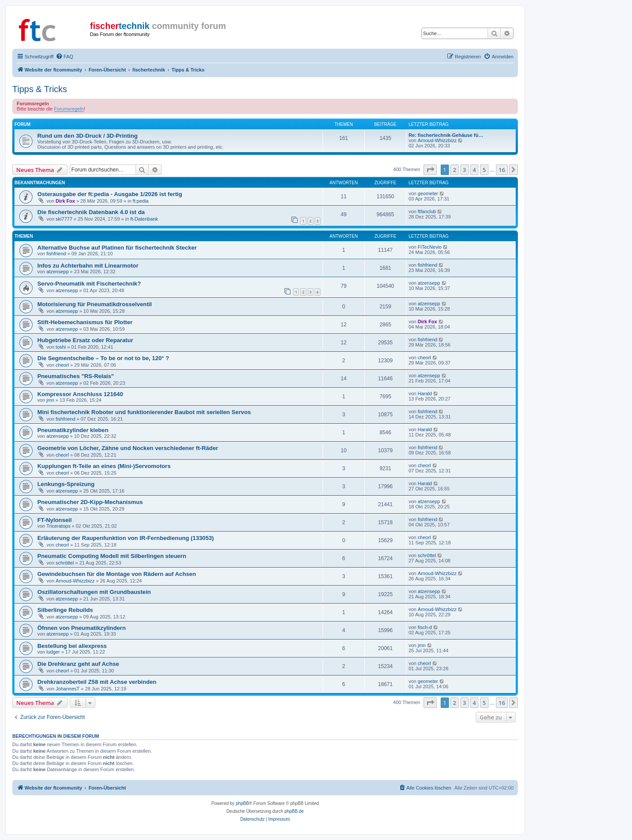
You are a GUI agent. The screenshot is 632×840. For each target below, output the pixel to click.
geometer (428, 193)
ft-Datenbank (144, 219)
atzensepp (58, 272)
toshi (61, 347)
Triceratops (59, 526)
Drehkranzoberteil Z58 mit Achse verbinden (97, 682)
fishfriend (56, 254)
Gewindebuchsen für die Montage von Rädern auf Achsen (117, 574)
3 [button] (465, 170)
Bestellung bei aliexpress (72, 646)
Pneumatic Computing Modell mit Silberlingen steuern (112, 556)
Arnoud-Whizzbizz (437, 140)
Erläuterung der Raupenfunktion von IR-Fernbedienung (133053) (126, 538)
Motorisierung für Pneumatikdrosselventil (95, 304)
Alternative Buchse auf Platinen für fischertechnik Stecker (117, 248)
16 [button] (502, 170)
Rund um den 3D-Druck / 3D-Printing (88, 136)
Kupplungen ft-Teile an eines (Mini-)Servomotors (104, 466)
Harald (425, 393)
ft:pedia (140, 201)
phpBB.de (294, 811)
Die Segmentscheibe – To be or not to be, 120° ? (103, 358)
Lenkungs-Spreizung (66, 484)
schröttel (65, 563)
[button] (430, 170)
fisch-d (425, 627)
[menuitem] (65, 57)
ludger (53, 652)
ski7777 (64, 219)
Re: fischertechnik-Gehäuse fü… (446, 135)
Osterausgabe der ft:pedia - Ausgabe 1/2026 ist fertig (110, 194)
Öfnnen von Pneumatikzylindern (82, 628)
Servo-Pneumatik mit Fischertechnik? (89, 284)
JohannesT (68, 689)
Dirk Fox (65, 201)
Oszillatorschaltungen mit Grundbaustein (94, 592)
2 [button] (454, 170)
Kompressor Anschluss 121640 (80, 394)
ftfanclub (427, 211)
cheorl (62, 365)
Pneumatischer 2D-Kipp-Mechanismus (90, 502)
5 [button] (484, 170)
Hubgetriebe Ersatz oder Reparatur (85, 340)
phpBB (242, 803)
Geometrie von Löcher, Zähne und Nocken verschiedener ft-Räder (128, 448)
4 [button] (474, 170)
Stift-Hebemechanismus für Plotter (85, 322)
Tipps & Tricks (40, 89)
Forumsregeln (69, 109)
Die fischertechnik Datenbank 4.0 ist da (91, 212)
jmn (50, 400)
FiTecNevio (430, 247)
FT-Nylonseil (54, 520)
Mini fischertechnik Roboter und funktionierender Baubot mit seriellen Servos (144, 412)
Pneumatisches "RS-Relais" (75, 376)
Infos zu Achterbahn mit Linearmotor (88, 266)
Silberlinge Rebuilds (65, 610)
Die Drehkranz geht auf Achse (78, 664)
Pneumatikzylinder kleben (73, 430)
